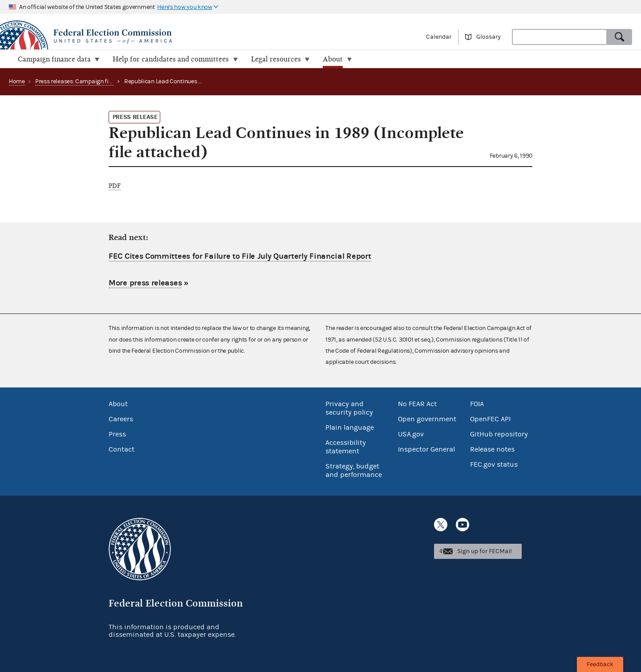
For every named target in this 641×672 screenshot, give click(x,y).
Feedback (600, 664)
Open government (427, 419)
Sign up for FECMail (485, 551)
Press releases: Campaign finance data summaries (103, 81)
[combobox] (560, 37)
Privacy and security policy (349, 408)
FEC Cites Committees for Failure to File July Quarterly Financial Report (240, 256)
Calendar (439, 37)
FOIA (477, 403)
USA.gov (411, 434)
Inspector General (426, 449)
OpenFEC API (490, 419)
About (118, 403)
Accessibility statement (346, 446)
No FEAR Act (417, 403)
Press (117, 434)
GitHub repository (499, 434)
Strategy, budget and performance (354, 470)
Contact (122, 449)
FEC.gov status (494, 464)
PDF (115, 186)
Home (17, 81)
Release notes (492, 449)
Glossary (489, 37)
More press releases (145, 283)
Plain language (350, 427)
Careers (121, 419)
